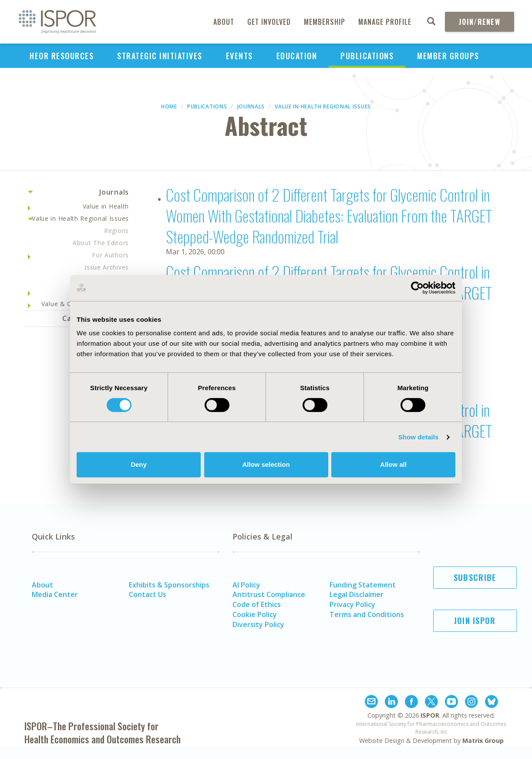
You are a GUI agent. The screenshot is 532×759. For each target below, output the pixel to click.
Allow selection (266, 464)
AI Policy (246, 585)
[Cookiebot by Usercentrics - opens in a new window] (417, 288)
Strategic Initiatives (160, 56)
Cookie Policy (255, 614)
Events (239, 56)
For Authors (110, 255)
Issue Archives (107, 267)
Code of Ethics (257, 604)
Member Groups (448, 56)
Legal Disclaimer (357, 594)
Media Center (55, 594)
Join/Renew (480, 22)
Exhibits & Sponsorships (169, 585)
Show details (419, 437)
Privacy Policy (352, 604)
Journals (251, 106)
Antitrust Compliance (269, 594)
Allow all (393, 464)
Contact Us (148, 594)
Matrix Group (483, 740)
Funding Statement (363, 585)
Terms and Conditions (367, 614)
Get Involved (269, 22)
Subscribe (475, 577)
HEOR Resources (62, 56)
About (224, 22)
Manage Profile (385, 22)
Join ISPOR (475, 621)
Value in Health (106, 206)
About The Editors (101, 243)
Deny (139, 464)
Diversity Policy (258, 624)
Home (169, 106)
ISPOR (430, 715)
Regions (116, 231)
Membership (325, 22)
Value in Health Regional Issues (323, 106)
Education (297, 56)
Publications (367, 56)
